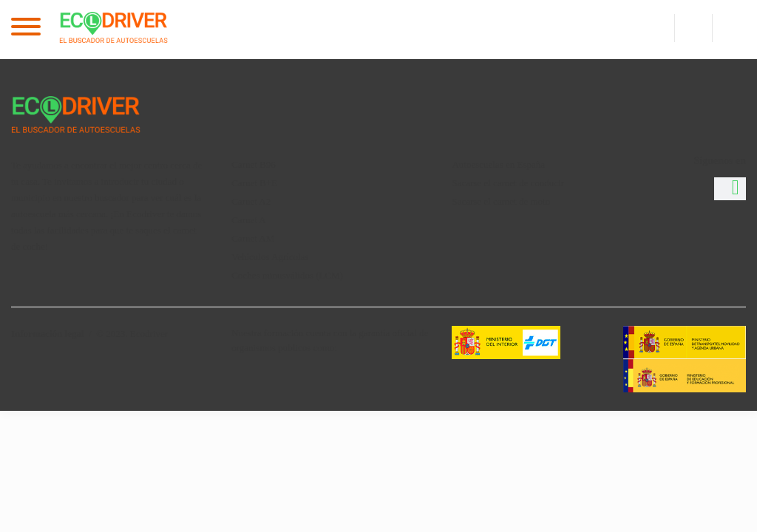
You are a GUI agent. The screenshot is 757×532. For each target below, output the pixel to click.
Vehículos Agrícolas (270, 257)
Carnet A (249, 220)
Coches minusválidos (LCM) (287, 275)
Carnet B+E (254, 183)
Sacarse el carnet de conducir (508, 183)
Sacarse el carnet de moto (501, 201)
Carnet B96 (254, 164)
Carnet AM (253, 238)
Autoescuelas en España (498, 164)
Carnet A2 (251, 201)
